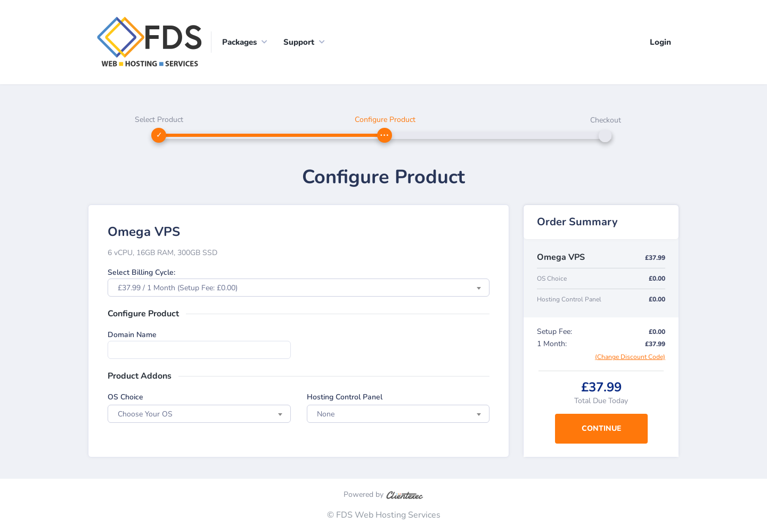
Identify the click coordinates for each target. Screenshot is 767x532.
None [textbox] (326, 414)
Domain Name (132, 335)
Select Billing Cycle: (141, 272)
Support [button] (299, 42)
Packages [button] (239, 42)
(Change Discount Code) (630, 357)
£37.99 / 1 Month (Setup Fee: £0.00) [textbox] (178, 288)
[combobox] (299, 288)
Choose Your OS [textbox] (145, 414)
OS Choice (125, 397)
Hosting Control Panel (345, 397)
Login (660, 42)
